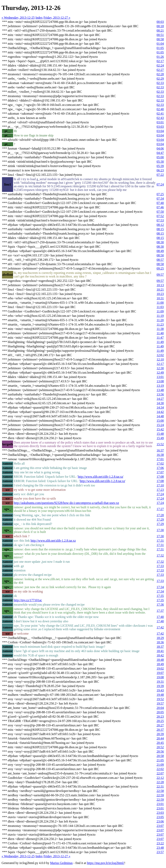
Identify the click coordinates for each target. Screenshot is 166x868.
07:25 (160, 194)
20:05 (160, 712)
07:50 (160, 212)
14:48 (160, 416)
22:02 (160, 769)
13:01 (160, 377)
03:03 (160, 127)
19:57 (160, 703)
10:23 (160, 294)
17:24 (160, 494)
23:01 (160, 804)
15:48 (160, 434)
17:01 (160, 459)
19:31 (160, 682)
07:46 (160, 207)
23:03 (160, 813)
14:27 (160, 399)
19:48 (160, 695)
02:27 (160, 70)
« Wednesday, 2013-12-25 (18, 18)
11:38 (160, 329)
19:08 (160, 677)
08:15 (160, 229)
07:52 (160, 216)
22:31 (160, 786)
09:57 (160, 275)
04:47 (160, 153)
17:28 (160, 515)
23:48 (160, 848)
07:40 (160, 203)
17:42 (160, 627)
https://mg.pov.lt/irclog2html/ (106, 863)
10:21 (160, 289)
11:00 (160, 303)
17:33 (160, 566)
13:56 (160, 394)
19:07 (160, 673)
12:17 (160, 364)
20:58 (160, 756)
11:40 (160, 333)
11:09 (160, 311)
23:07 (160, 826)
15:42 (160, 429)
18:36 (160, 642)
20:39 (160, 734)
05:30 (160, 162)
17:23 (160, 490)
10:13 (160, 285)
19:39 (160, 686)
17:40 (160, 617)
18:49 (160, 664)
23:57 (160, 852)
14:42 (160, 412)
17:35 (160, 596)
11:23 (160, 324)
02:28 (160, 74)
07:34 (160, 199)
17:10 (160, 485)
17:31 (160, 541)
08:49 (160, 251)
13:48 (160, 390)
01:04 (160, 44)
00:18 (160, 26)
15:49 (160, 438)
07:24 (160, 184)
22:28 (160, 782)
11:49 (160, 342)
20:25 (160, 721)
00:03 (160, 22)
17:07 (160, 472)
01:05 (160, 48)
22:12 (160, 778)
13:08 (160, 381)
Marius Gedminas (61, 863)
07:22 (160, 175)
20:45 (160, 743)
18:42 (160, 655)
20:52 (160, 747)
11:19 (160, 316)
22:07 (160, 773)
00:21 (160, 30)
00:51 (160, 35)
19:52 (160, 699)
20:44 (160, 738)
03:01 (160, 122)
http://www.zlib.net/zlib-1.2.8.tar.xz (101, 477)
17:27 (160, 509)
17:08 (160, 477)
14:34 (160, 407)
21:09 (160, 765)
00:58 (160, 39)
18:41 (160, 651)
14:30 (160, 403)
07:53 (160, 220)
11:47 (160, 338)
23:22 (160, 843)
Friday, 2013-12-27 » (57, 18)
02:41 (160, 114)
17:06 (160, 468)
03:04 (160, 131)
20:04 (160, 708)
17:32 (160, 555)
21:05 (160, 760)
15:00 (160, 421)
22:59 (160, 795)
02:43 (160, 118)
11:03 (160, 307)
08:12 (160, 225)
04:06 (160, 148)
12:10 (160, 359)
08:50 (160, 255)
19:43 (160, 690)
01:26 (160, 57)
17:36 (160, 605)
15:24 (160, 425)
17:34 (160, 587)
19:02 (160, 668)
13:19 (160, 386)
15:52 (160, 444)
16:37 (160, 450)
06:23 (160, 170)
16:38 (160, 455)
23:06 (160, 821)
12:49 (160, 373)
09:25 (160, 268)
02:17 (160, 61)
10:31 (160, 298)
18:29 (160, 638)
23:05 (160, 817)
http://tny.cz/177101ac (28, 600)
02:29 (160, 79)
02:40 (160, 109)
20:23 (160, 717)
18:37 (160, 647)
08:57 (160, 260)
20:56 (160, 752)
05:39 (160, 166)
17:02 (160, 463)
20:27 (160, 725)
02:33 (160, 83)
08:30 (160, 242)
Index (39, 18)
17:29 (160, 520)
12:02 (160, 355)
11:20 (160, 320)
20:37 (160, 730)
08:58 (160, 264)
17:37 (160, 611)
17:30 (160, 530)
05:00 (160, 157)
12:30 (160, 368)
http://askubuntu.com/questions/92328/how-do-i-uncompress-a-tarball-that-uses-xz (66, 503)
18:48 (160, 660)
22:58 (160, 791)
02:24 (160, 65)
